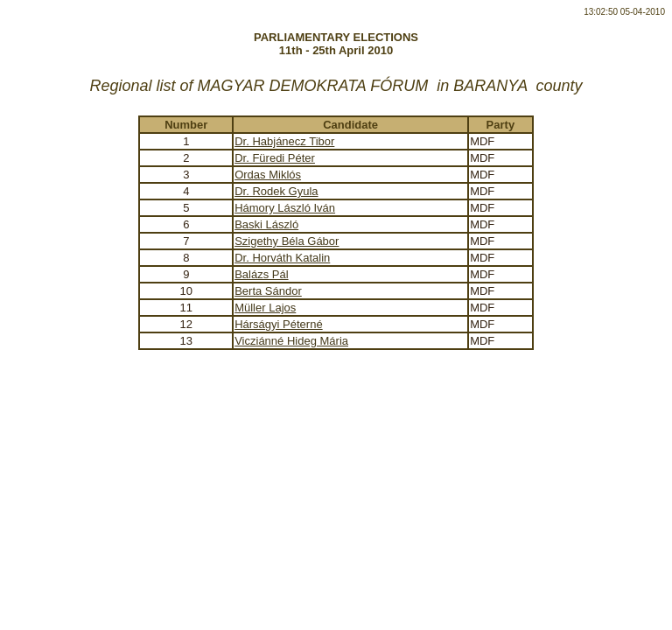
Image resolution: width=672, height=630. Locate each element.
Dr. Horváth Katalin (282, 258)
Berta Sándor (268, 291)
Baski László (266, 224)
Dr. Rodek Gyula (276, 191)
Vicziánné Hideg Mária (291, 341)
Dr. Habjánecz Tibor (284, 141)
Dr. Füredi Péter (275, 158)
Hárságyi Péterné (278, 324)
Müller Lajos (265, 308)
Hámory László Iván (285, 208)
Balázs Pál (261, 274)
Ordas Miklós (268, 175)
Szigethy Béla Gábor (287, 241)
